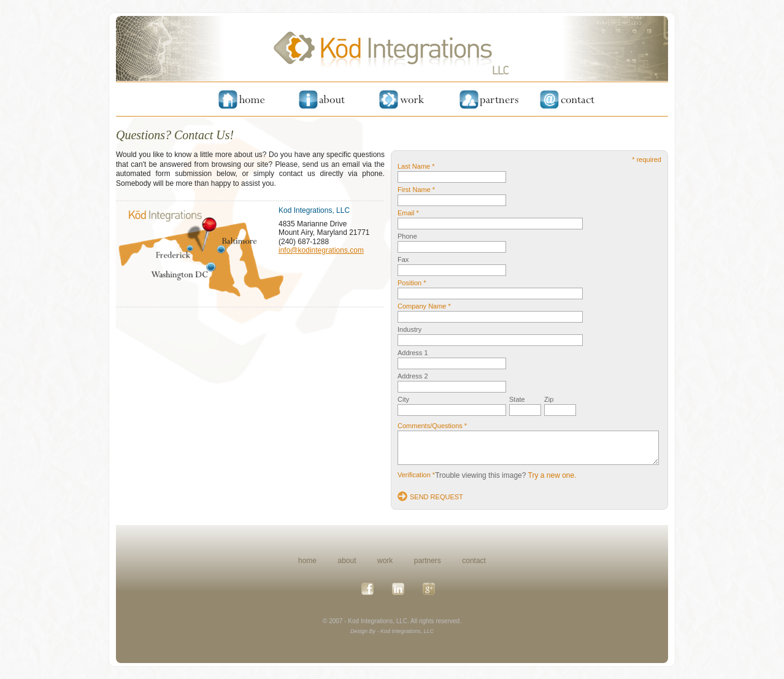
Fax (403, 259)
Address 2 (413, 376)
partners (428, 561)
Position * (412, 283)
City (403, 399)
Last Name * (416, 166)
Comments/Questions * (432, 426)
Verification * (416, 475)
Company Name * (424, 306)
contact (474, 561)
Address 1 (413, 353)
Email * (408, 213)
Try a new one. (552, 475)
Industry (409, 329)
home (307, 561)
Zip (549, 399)
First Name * (416, 190)
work (385, 561)
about (347, 561)
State (517, 399)
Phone (407, 236)
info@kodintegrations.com (321, 250)
